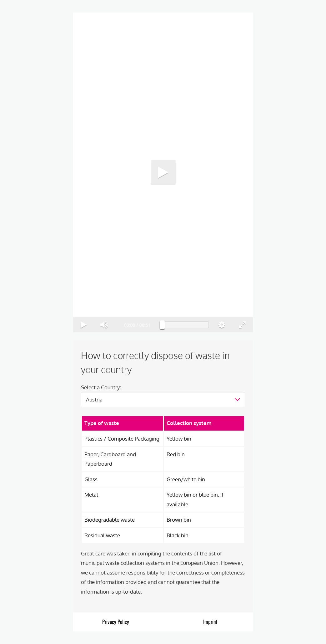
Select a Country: (101, 387)
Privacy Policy (116, 622)
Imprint (210, 622)
